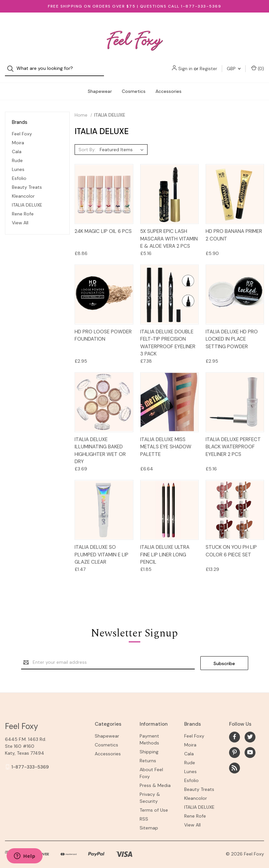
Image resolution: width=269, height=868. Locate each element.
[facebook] (235, 730)
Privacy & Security (150, 791)
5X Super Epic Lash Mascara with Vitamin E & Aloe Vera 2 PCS (169, 233)
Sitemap (149, 821)
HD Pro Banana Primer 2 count (234, 229)
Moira (18, 137)
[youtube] (250, 746)
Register (208, 26)
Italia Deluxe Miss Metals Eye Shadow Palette (166, 441)
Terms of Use (154, 803)
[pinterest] (235, 746)
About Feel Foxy (151, 766)
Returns (148, 754)
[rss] (235, 761)
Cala (17, 146)
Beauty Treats (27, 181)
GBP (234, 26)
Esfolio (19, 172)
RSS (144, 812)
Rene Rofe (23, 208)
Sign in (185, 26)
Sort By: (87, 144)
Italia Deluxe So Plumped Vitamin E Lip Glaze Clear (101, 549)
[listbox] (123, 144)
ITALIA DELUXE (27, 199)
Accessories (168, 85)
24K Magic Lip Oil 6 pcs (103, 225)
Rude (17, 154)
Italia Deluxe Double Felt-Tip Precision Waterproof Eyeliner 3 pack (168, 337)
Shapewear (100, 85)
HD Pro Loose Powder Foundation (103, 330)
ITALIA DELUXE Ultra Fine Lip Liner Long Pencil (165, 549)
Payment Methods (149, 733)
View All (20, 217)
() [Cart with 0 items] (258, 26)
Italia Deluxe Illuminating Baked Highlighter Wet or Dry (100, 445)
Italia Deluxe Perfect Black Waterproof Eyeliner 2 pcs (233, 441)
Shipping (149, 745)
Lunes (18, 163)
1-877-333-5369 (30, 760)
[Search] (12, 27)
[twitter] (250, 730)
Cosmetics (134, 85)
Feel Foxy (22, 128)
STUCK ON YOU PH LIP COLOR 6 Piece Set (231, 545)
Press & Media (155, 779)
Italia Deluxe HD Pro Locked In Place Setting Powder (232, 333)
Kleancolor (23, 190)
